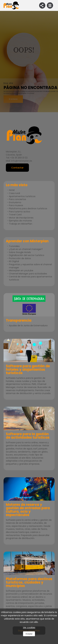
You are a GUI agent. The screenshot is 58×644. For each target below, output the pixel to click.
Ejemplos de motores (20, 221)
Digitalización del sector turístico (27, 255)
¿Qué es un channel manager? (26, 249)
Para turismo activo (20, 212)
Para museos (16, 205)
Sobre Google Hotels (20, 252)
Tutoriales (14, 246)
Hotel (12, 190)
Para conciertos (17, 199)
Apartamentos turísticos (22, 196)
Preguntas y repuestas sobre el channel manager (30, 266)
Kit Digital (14, 261)
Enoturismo (15, 202)
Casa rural (14, 193)
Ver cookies (29, 627)
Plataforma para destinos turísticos (28, 208)
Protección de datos (20, 258)
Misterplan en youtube (21, 271)
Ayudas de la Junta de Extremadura (28, 326)
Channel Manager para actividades (28, 274)
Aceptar (29, 634)
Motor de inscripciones (21, 218)
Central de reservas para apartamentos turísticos (31, 278)
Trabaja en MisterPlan (21, 224)
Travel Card (15, 215)
